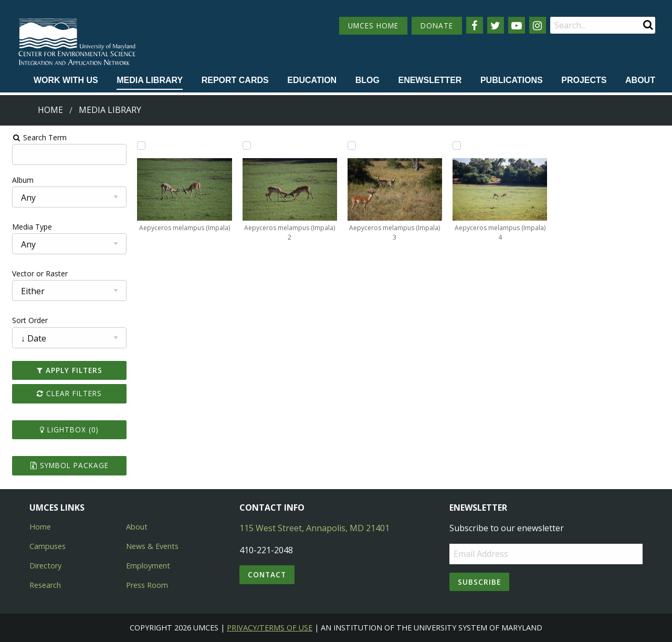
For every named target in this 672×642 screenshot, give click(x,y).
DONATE (437, 25)
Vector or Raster (35, 273)
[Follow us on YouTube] (517, 25)
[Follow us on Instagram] (538, 25)
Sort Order (25, 320)
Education (312, 80)
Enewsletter (430, 80)
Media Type (27, 227)
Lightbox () (65, 429)
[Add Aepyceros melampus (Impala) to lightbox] (138, 146)
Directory (45, 566)
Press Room (147, 585)
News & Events (152, 546)
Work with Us (66, 80)
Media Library (150, 80)
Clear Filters (65, 393)
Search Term (34, 137)
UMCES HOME (373, 25)
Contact (267, 574)
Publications (512, 80)
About (640, 80)
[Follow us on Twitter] (496, 25)
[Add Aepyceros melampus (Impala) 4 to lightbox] (458, 146)
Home (50, 110)
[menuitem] (66, 81)
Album (18, 180)
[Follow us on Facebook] (475, 25)
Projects (584, 80)
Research (45, 585)
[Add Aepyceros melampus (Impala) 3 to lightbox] (352, 146)
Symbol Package (65, 465)
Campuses (48, 546)
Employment (148, 566)
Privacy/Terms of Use (270, 628)
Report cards (235, 80)
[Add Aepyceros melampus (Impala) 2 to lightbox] (245, 146)
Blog (367, 80)
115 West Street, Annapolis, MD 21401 (314, 528)
